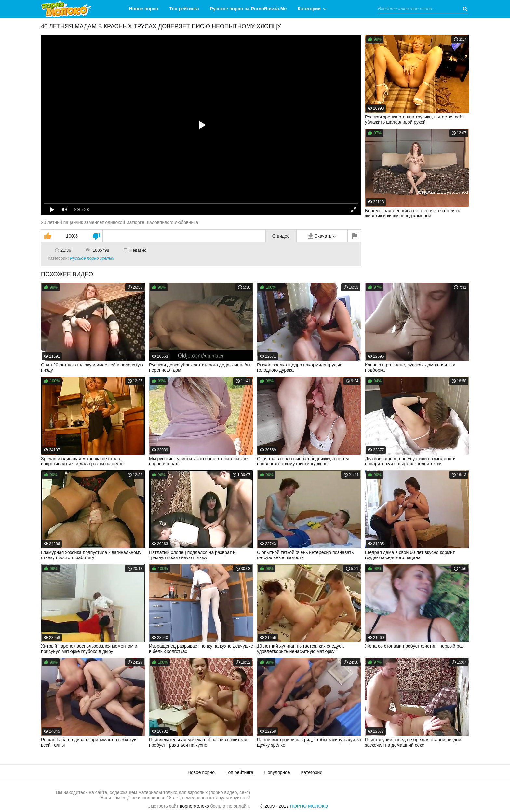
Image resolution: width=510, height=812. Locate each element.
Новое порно (144, 9)
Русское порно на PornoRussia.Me (248, 9)
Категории (309, 9)
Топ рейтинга (184, 9)
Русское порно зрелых (92, 258)
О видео (281, 236)
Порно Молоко (309, 806)
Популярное (277, 772)
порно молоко (195, 806)
